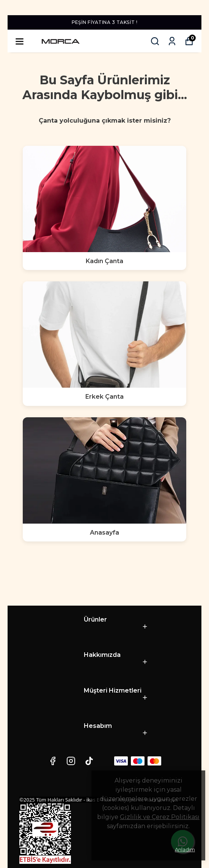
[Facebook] (53, 761)
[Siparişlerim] (172, 41)
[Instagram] (71, 761)
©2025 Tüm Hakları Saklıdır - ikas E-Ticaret (68, 800)
